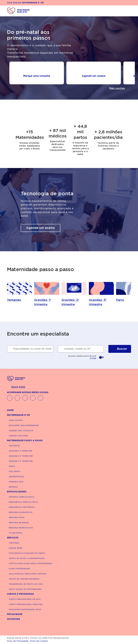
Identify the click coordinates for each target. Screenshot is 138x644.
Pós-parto (15, 471)
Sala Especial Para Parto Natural (28, 574)
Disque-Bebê (16, 548)
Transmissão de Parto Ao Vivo (26, 584)
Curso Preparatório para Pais (26, 604)
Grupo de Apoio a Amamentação (27, 558)
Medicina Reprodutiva (21, 528)
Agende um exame (41, 228)
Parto (12, 466)
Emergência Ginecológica (23, 502)
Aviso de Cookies (39, 641)
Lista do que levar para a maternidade (30, 563)
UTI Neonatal (16, 533)
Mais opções (117, 88)
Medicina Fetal (17, 517)
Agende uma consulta (21, 431)
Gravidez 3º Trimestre (21, 461)
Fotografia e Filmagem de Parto (27, 553)
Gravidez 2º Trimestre (21, 456)
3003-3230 (16, 387)
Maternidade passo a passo (25, 441)
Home (10, 410)
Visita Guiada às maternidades (25, 589)
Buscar (120, 349)
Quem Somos (16, 420)
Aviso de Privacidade (18, 641)
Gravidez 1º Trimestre (21, 451)
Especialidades (17, 492)
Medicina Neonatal (19, 523)
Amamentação (16, 477)
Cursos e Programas (20, 594)
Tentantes (14, 446)
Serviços (13, 538)
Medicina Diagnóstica (21, 512)
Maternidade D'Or (19, 415)
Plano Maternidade (19, 569)
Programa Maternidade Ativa (25, 609)
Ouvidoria (14, 619)
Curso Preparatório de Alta (25, 599)
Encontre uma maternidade (24, 425)
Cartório (14, 543)
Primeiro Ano (16, 482)
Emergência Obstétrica (22, 507)
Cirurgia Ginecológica (22, 497)
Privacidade (15, 614)
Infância (13, 487)
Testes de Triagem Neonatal (24, 579)
